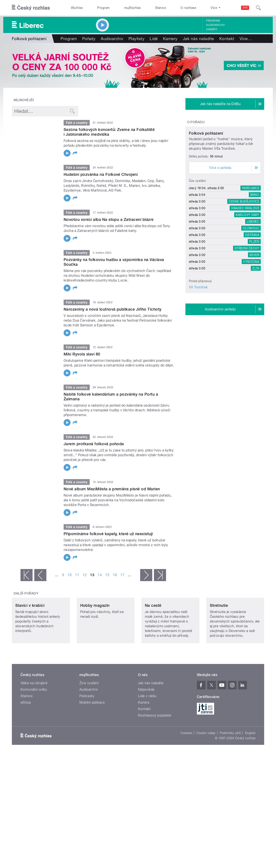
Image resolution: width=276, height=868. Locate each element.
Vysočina (251, 302)
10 (70, 575)
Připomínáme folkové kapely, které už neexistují (108, 534)
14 (100, 575)
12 (85, 575)
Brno (255, 235)
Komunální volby (34, 718)
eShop (26, 731)
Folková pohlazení (206, 174)
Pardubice (251, 228)
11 (77, 575)
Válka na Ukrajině (34, 712)
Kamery (212, 29)
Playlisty (136, 39)
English (250, 762)
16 (115, 575)
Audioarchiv (215, 25)
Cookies (186, 762)
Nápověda (146, 718)
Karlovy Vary (247, 255)
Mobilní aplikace (92, 731)
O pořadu (196, 122)
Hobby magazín (95, 634)
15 (107, 575)
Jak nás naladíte (198, 39)
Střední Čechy (247, 289)
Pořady (89, 39)
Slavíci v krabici (30, 634)
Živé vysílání (89, 712)
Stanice (161, 8)
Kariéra (144, 731)
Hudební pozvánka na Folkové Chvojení (101, 174)
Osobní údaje (206, 762)
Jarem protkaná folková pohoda (94, 444)
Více (246, 39)
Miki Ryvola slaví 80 (82, 354)
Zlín (256, 309)
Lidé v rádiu (147, 725)
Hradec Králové (245, 248)
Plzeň (254, 282)
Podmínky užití (230, 762)
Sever (254, 295)
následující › (146, 575)
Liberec (253, 262)
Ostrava (252, 275)
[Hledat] (258, 8)
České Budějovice (244, 242)
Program (103, 8)
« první (27, 575)
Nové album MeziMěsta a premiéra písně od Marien (112, 489)
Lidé (154, 39)
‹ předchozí (40, 575)
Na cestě (153, 634)
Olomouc (251, 269)
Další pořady (26, 593)
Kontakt (227, 39)
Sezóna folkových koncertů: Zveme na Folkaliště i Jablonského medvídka (109, 132)
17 (122, 575)
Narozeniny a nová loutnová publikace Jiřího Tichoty (112, 309)
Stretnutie (219, 634)
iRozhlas (77, 8)
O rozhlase (188, 8)
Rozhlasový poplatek (155, 744)
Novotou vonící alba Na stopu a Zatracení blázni (109, 219)
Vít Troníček (198, 328)
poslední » (160, 575)
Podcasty (87, 725)
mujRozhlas (133, 8)
